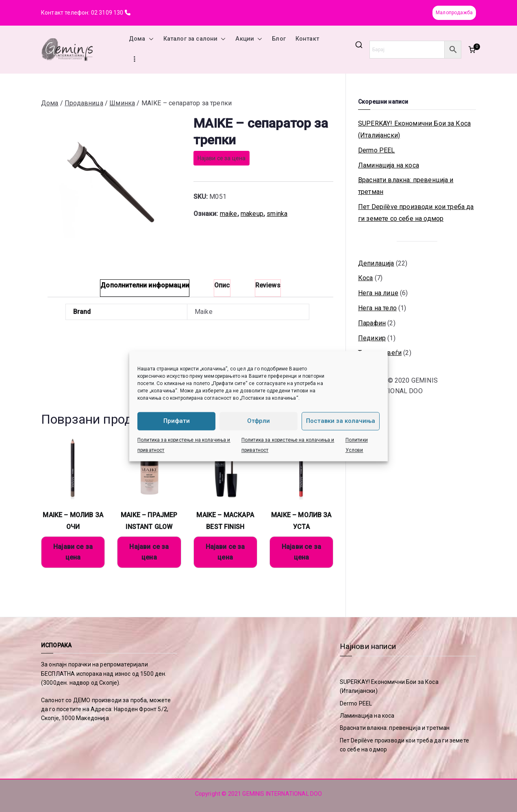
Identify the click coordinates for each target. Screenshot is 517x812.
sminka (277, 214)
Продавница (84, 103)
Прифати (177, 421)
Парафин (372, 323)
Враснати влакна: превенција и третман (406, 186)
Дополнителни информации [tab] (145, 285)
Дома (141, 39)
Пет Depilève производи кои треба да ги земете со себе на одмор (416, 213)
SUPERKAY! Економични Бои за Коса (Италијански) (414, 129)
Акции (249, 39)
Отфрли (258, 421)
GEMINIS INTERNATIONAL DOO (282, 794)
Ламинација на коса (389, 165)
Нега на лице (378, 293)
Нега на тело (377, 308)
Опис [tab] (222, 285)
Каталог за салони (195, 39)
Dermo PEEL (377, 150)
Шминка (122, 103)
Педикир (372, 338)
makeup (252, 214)
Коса (366, 278)
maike (229, 214)
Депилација (376, 263)
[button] (150, 39)
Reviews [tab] (268, 285)
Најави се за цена (222, 158)
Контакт (307, 39)
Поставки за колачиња (341, 421)
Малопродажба (454, 13)
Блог (279, 39)
